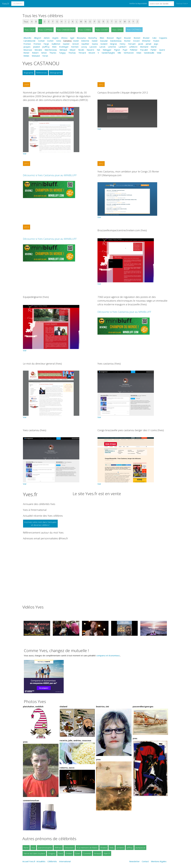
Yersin (45, 56)
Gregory (52, 853)
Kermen (75, 47)
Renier (26, 53)
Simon (44, 53)
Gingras (113, 44)
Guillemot (56, 44)
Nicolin (81, 50)
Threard (82, 53)
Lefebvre (133, 47)
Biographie (29, 73)
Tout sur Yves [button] (181, 3)
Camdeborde (29, 41)
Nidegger (107, 50)
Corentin (87, 853)
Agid (72, 38)
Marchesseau (51, 50)
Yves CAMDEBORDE (66, 30)
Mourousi (28, 50)
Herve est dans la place (34, 853)
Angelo (55, 38)
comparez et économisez (108, 655)
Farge (46, 44)
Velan (139, 53)
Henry (122, 44)
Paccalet (144, 50)
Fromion (27, 44)
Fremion (37, 44)
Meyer (73, 50)
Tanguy (62, 53)
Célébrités (18, 4)
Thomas (72, 53)
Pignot (117, 50)
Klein (54, 47)
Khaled (104, 848)
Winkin (26, 56)
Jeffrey (130, 848)
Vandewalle (149, 53)
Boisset (110, 38)
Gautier (66, 44)
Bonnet (137, 38)
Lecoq (84, 47)
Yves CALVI (30, 30)
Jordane (120, 848)
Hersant (132, 44)
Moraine (38, 50)
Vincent (92, 53)
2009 (27, 85)
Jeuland (36, 47)
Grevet (76, 44)
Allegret (38, 38)
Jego (156, 44)
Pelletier (134, 50)
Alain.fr (107, 853)
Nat (98, 50)
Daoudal (104, 41)
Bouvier (128, 38)
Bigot (119, 38)
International (65, 861)
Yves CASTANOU (134, 30)
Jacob (141, 44)
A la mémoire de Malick (87, 848)
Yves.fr (6, 4)
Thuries (53, 53)
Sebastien (69, 848)
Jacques (27, 47)
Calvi (154, 38)
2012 (101, 85)
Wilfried (58, 848)
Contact (145, 861)
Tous (26, 22)
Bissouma (81, 38)
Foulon (156, 41)
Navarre (90, 50)
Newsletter (134, 861)
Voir (25, 154)
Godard (104, 44)
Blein (102, 38)
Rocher (127, 41)
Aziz (33, 848)
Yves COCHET (102, 30)
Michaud (63, 50)
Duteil (76, 41)
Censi (59, 41)
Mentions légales (159, 861)
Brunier (146, 38)
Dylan (78, 853)
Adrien (47, 38)
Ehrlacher (146, 41)
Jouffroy (46, 47)
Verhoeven (129, 53)
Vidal (159, 53)
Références (42, 73)
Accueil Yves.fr (29, 861)
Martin (154, 47)
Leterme (112, 47)
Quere (162, 50)
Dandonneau (116, 41)
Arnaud (97, 853)
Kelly (112, 848)
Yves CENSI (117, 30)
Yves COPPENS (46, 30)
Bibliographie (56, 73)
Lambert (122, 47)
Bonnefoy (93, 38)
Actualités (41, 861)
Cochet (50, 41)
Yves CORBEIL (85, 30)
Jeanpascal (140, 848)
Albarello (27, 38)
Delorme (85, 41)
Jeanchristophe (45, 848)
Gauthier (85, 44)
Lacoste (93, 47)
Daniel (95, 41)
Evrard (136, 41)
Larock (102, 47)
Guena (95, 44)
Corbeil (41, 41)
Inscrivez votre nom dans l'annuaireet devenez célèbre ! (40, 524)
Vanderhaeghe (108, 53)
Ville (119, 53)
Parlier (154, 50)
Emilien (69, 853)
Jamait (149, 44)
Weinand (36, 56)
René (26, 848)
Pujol (125, 50)
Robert (35, 53)
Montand (144, 47)
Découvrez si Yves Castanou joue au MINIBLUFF (50, 175)
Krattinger (64, 47)
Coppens (163, 38)
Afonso (64, 38)
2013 (27, 227)
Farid (61, 853)
